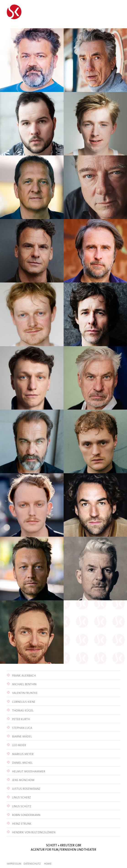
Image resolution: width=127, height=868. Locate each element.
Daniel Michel (22, 763)
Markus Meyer (22, 754)
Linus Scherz (21, 797)
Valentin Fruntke (25, 693)
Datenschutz (32, 864)
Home (48, 864)
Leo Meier (19, 745)
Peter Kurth (21, 719)
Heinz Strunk (21, 824)
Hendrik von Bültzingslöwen (33, 832)
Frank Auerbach (24, 676)
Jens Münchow (23, 780)
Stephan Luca (22, 728)
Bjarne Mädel (22, 736)
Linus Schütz (21, 806)
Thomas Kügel (22, 710)
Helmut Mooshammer (28, 771)
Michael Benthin (24, 684)
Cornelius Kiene (23, 702)
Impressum (14, 864)
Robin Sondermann (26, 815)
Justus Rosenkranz (26, 789)
